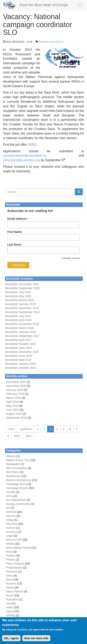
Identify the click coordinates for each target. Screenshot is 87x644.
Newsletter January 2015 (20, 364)
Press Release (15, 564)
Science (11, 584)
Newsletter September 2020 (22, 288)
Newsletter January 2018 (20, 332)
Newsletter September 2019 (22, 312)
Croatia (11, 492)
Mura (9, 552)
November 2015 (16, 382)
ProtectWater (14, 568)
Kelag (10, 520)
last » (29, 436)
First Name (15, 232)
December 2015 (16, 386)
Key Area (49, 42)
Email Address (18, 219)
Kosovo (11, 528)
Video (10, 607)
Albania (11, 456)
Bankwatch (13, 464)
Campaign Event (17, 484)
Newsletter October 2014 (20, 368)
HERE (32, 145)
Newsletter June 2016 (18, 348)
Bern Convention (17, 468)
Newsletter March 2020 (19, 300)
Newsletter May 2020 (18, 296)
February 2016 (15, 394)
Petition (11, 556)
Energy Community (18, 504)
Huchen (11, 516)
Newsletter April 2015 (18, 360)
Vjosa (10, 611)
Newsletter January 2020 (20, 304)
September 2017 (29, 336)
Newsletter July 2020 (18, 292)
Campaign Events (17, 488)
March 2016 (14, 398)
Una (9, 603)
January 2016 (15, 390)
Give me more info (36, 641)
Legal (10, 536)
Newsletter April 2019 (18, 320)
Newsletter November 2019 (22, 308)
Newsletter (12, 336)
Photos (11, 560)
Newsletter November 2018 (22, 324)
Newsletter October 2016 (20, 344)
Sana (9, 576)
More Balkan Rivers (18, 548)
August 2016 (14, 414)
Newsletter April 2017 (18, 340)
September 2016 (17, 418)
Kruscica (12, 532)
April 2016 (12, 402)
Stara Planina (15, 591)
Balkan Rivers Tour (18, 460)
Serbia (10, 587)
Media (10, 544)
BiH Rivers (13, 472)
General (59, 42)
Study (10, 595)
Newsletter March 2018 (19, 328)
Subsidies (12, 599)
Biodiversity (13, 476)
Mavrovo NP (14, 540)
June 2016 (13, 410)
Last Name (14, 245)
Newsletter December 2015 (22, 352)
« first (11, 429)
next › (17, 436)
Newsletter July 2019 (18, 316)
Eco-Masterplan (16, 500)
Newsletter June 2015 (18, 356)
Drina (9, 496)
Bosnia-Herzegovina (19, 480)
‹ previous (25, 429)
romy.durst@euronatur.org (22, 160)
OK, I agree (11, 641)
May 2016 (12, 406)
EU (8, 508)
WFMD (11, 615)
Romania (12, 572)
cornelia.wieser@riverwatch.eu (25, 156)
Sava (41, 42)
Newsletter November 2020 (22, 284)
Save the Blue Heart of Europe (44, 5)
